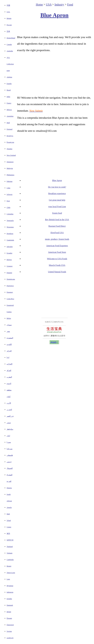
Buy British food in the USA (57, 220)
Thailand (10, 547)
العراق (9, 370)
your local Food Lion (57, 207)
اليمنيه (9, 383)
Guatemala (10, 240)
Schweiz (10, 194)
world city (10, 638)
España (9, 84)
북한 (8, 533)
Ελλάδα (9, 599)
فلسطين (10, 455)
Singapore (10, 162)
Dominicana (11, 279)
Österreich (10, 625)
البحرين (9, 410)
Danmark (10, 605)
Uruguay (10, 266)
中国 (8, 5)
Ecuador (9, 253)
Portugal (10, 129)
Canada (9, 44)
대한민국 (10, 540)
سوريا (9, 442)
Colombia (10, 214)
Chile (8, 207)
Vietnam (10, 553)
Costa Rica (10, 299)
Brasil (9, 90)
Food (70, 4)
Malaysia (10, 168)
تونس (9, 423)
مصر (8, 331)
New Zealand (11, 155)
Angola (9, 507)
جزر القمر (10, 416)
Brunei (9, 566)
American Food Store (57, 252)
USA (8, 12)
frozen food (57, 213)
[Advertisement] (54, 27)
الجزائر (9, 351)
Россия (9, 25)
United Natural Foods (57, 272)
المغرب (9, 377)
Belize (9, 318)
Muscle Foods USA (57, 265)
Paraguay (10, 292)
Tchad (9, 520)
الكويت (9, 344)
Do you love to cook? (57, 187)
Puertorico (10, 286)
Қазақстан (10, 142)
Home (39, 4)
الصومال (10, 468)
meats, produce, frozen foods (57, 239)
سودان (9, 325)
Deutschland (11, 38)
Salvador (10, 247)
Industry (59, 4)
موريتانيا (10, 449)
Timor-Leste (11, 573)
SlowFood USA (57, 233)
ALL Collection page (10, 64)
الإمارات (10, 364)
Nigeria (9, 488)
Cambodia (10, 560)
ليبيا (8, 357)
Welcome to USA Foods (57, 259)
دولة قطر (10, 429)
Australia (10, 51)
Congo (9, 527)
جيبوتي (9, 462)
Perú (8, 201)
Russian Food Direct (57, 226)
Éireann (9, 618)
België (9, 612)
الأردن (9, 403)
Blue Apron (54, 15)
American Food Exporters (57, 246)
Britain (9, 18)
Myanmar (10, 586)
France (9, 103)
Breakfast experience (57, 193)
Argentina (10, 116)
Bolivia (9, 260)
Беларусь (10, 136)
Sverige (9, 631)
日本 (8, 31)
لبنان (8, 436)
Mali (8, 514)
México (9, 110)
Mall (8, 123)
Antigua (9, 77)
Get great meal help (57, 200)
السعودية (10, 338)
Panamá (9, 273)
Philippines (10, 175)
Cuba (8, 188)
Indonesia (10, 592)
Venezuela (10, 220)
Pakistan (10, 181)
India (8, 97)
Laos (8, 579)
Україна (9, 149)
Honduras (10, 234)
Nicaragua (10, 227)
